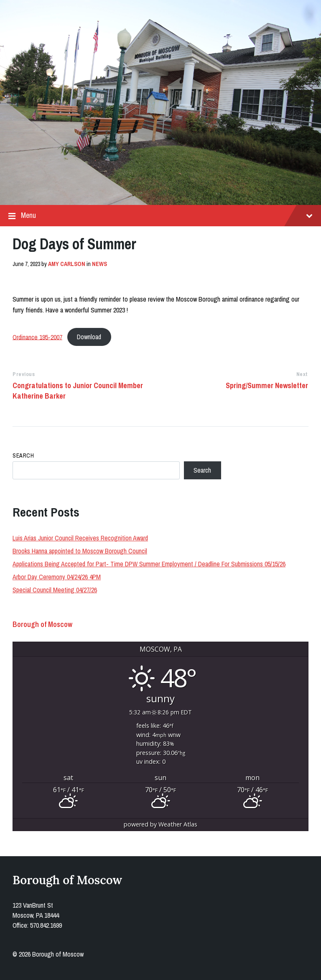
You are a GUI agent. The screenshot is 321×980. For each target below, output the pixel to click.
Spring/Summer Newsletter (267, 385)
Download (89, 337)
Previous (24, 374)
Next (302, 374)
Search (23, 455)
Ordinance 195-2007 (37, 337)
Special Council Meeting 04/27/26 (55, 590)
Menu (160, 216)
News (99, 264)
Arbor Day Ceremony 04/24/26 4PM (57, 577)
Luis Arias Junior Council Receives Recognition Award (80, 538)
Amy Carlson (67, 264)
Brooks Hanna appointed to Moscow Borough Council (80, 551)
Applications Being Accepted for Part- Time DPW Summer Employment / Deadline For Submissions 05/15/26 (149, 564)
